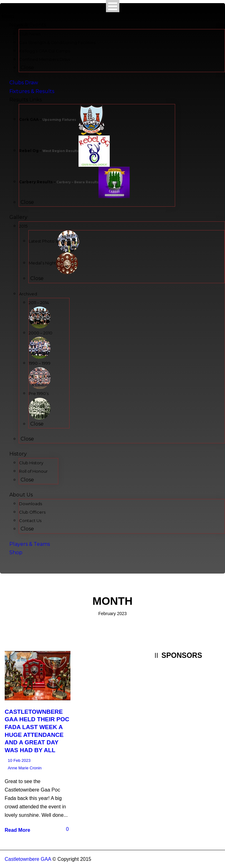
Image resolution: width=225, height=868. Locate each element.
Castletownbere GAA (28, 859)
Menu (8, 16)
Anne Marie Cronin (25, 768)
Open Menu (113, 6)
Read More (17, 830)
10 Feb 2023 (19, 760)
